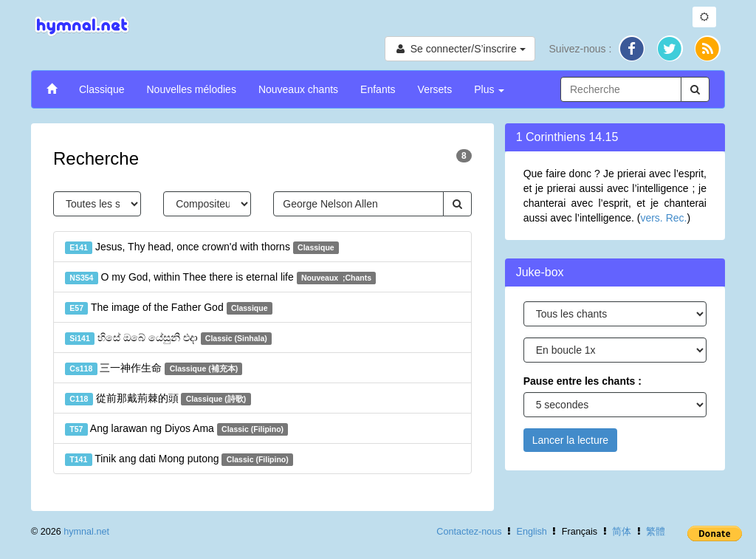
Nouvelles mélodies (191, 89)
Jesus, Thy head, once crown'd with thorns (202, 247)
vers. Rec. (663, 218)
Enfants (378, 89)
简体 (622, 532)
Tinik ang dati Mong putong (179, 459)
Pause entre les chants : (583, 381)
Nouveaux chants (298, 89)
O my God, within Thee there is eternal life (220, 278)
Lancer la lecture (571, 440)
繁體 (656, 532)
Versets (435, 89)
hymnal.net (86, 532)
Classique (102, 89)
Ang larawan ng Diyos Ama (176, 429)
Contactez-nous (469, 532)
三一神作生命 (154, 368)
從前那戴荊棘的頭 (158, 399)
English (532, 532)
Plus (489, 89)
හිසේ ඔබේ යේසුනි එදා (168, 338)
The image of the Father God (169, 308)
